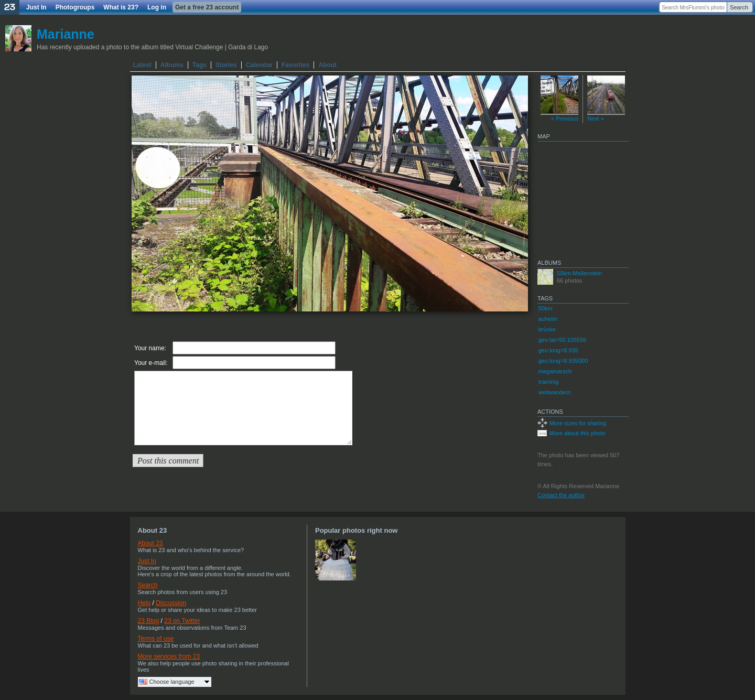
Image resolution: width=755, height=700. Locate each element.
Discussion (171, 603)
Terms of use (156, 639)
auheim (548, 319)
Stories (226, 65)
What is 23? (121, 7)
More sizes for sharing (578, 423)
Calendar (259, 65)
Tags (199, 65)
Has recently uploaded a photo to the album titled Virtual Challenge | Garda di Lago (152, 47)
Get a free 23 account (207, 7)
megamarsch (555, 371)
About (327, 65)
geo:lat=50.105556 (562, 340)
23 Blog (149, 621)
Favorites (295, 65)
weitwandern (555, 392)
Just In (36, 7)
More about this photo (577, 433)
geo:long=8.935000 (563, 361)
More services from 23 (169, 656)
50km (546, 308)
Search (739, 7)
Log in (157, 7)
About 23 (150, 543)
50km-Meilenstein (579, 273)
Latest (142, 65)
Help (144, 603)
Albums (172, 65)
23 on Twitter (182, 621)
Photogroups (75, 7)
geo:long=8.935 (558, 350)
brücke (547, 329)
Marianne (66, 34)
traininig (549, 382)
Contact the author (561, 495)
